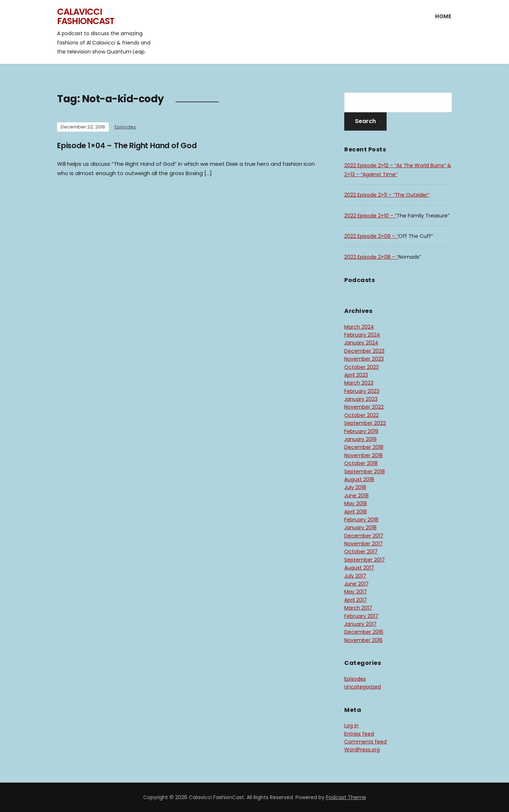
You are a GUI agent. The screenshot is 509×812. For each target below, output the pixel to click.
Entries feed (359, 734)
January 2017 (360, 624)
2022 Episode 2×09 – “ (371, 236)
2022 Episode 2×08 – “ (371, 257)
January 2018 (360, 527)
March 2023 (359, 383)
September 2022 (365, 423)
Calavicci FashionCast (86, 16)
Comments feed (365, 742)
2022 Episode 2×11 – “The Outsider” (387, 195)
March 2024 (359, 327)
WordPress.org (362, 750)
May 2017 (356, 592)
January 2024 (361, 343)
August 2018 (359, 479)
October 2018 (361, 463)
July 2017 (355, 576)
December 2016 (364, 632)
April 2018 (356, 512)
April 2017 (356, 600)
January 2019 (360, 439)
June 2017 (356, 584)
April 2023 (356, 375)
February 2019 (361, 431)
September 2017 (365, 560)
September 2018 (365, 471)
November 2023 (364, 359)
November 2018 (363, 455)
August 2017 (359, 568)
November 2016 (363, 640)
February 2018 (361, 520)
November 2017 (363, 544)
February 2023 (362, 391)
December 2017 (364, 536)
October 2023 (361, 367)
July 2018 (355, 487)
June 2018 (356, 496)
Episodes (125, 127)
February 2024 (362, 335)
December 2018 (364, 447)
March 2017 (358, 608)
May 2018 (356, 503)
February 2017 (361, 616)
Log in (351, 726)
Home (443, 16)
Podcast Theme (346, 797)
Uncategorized (363, 687)
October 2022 (361, 415)
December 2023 (364, 351)
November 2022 (364, 407)
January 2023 (361, 399)
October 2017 (361, 551)
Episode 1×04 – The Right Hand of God (133, 145)
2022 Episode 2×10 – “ (370, 216)
